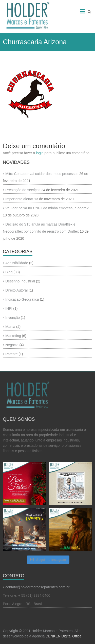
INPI (9, 308)
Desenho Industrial (20, 281)
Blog (9, 272)
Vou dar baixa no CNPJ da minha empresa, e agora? (47, 208)
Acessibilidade (17, 263)
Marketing (13, 336)
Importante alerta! (19, 199)
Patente (11, 354)
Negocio (12, 345)
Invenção (13, 318)
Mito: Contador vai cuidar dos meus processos (42, 174)
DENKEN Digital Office (63, 636)
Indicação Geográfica (22, 299)
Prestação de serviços (23, 190)
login (40, 153)
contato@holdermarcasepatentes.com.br (37, 587)
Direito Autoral (16, 290)
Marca (10, 327)
